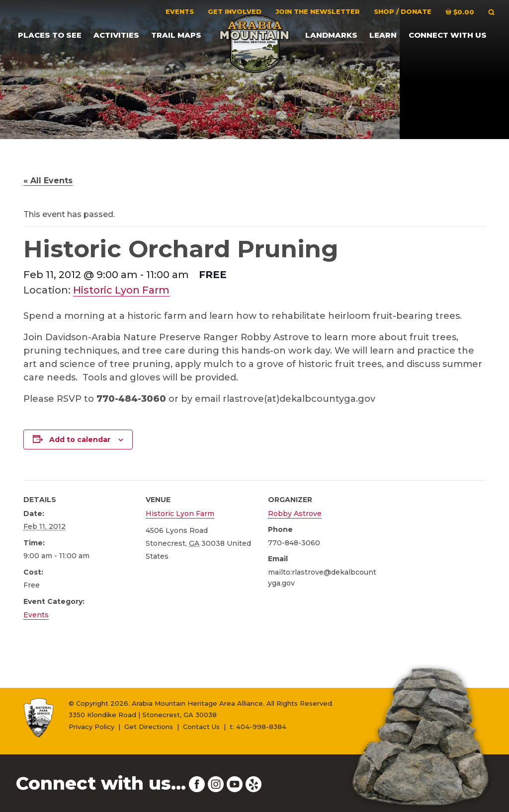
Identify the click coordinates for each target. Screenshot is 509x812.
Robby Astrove (295, 514)
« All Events (48, 181)
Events (36, 615)
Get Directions (149, 727)
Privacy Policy (91, 727)
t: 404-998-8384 (258, 727)
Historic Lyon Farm (121, 290)
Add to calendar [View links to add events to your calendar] (80, 440)
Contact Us (201, 727)
